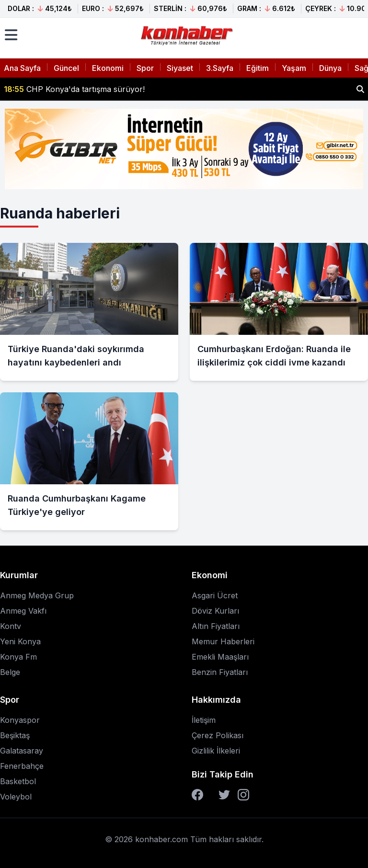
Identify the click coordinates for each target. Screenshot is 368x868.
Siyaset (180, 68)
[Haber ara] (360, 89)
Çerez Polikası (218, 735)
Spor (145, 68)
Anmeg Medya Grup (37, 595)
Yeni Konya (20, 641)
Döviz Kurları (215, 611)
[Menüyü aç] (11, 35)
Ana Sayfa (22, 68)
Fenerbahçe (22, 766)
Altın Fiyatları (216, 626)
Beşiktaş (15, 735)
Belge (10, 672)
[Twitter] (224, 795)
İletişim (204, 720)
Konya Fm (18, 657)
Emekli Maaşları (220, 657)
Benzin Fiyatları (220, 672)
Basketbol (18, 781)
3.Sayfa (220, 68)
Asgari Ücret (215, 595)
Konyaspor (20, 720)
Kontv (11, 626)
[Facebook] (197, 795)
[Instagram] (243, 795)
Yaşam (294, 68)
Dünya (330, 68)
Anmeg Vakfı (23, 611)
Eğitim (258, 68)
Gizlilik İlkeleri (216, 751)
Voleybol (16, 797)
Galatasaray (22, 751)
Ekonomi (108, 68)
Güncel (66, 68)
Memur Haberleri (223, 641)
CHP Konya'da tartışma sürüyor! (74, 89)
